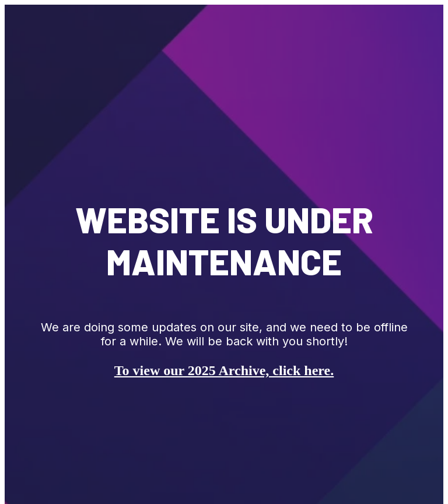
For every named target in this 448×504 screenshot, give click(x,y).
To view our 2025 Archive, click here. (224, 370)
